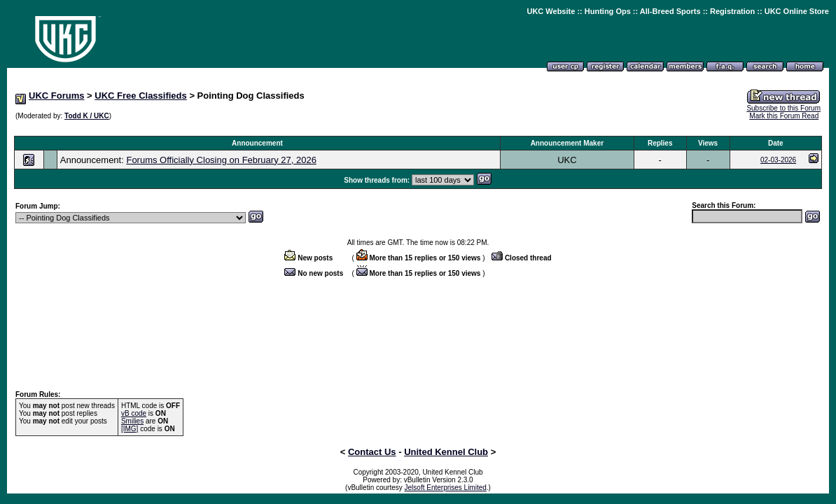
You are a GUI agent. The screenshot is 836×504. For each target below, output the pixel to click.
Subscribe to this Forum (783, 108)
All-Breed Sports (670, 11)
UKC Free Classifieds (141, 96)
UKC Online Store (797, 11)
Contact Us (372, 452)
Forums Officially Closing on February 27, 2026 (221, 160)
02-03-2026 (778, 160)
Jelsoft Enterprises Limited (446, 488)
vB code (134, 413)
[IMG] (130, 429)
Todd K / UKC (87, 116)
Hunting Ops (608, 11)
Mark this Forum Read (784, 116)
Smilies (132, 421)
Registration (732, 11)
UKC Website (551, 11)
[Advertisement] (418, 128)
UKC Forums (56, 96)
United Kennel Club (446, 452)
